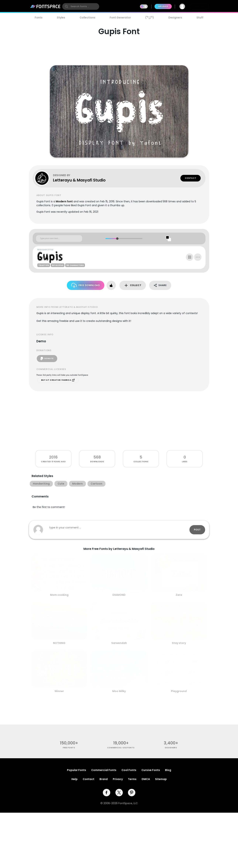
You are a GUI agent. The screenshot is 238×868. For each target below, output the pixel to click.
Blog (168, 770)
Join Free (199, 6)
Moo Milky (119, 691)
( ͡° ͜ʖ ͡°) (150, 18)
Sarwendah (119, 643)
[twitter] (119, 793)
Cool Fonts (129, 770)
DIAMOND (119, 595)
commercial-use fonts (121, 748)
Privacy (118, 779)
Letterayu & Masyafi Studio (79, 180)
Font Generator (120, 18)
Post (197, 530)
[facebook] (107, 793)
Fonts (39, 18)
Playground (179, 691)
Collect (133, 285)
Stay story (179, 643)
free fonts (69, 748)
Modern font (64, 201)
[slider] (117, 239)
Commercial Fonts (104, 770)
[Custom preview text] (59, 238)
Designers (175, 18)
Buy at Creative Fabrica (58, 380)
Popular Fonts (77, 770)
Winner (59, 691)
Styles (61, 18)
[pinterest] (132, 793)
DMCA (146, 779)
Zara (179, 595)
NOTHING (59, 643)
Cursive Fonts (151, 770)
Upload (163, 6)
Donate (47, 359)
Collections (87, 18)
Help (75, 779)
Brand (104, 779)
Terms (132, 779)
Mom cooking (59, 595)
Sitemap (161, 779)
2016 (53, 457)
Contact (191, 178)
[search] (81, 6)
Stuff (200, 18)
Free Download (86, 285)
